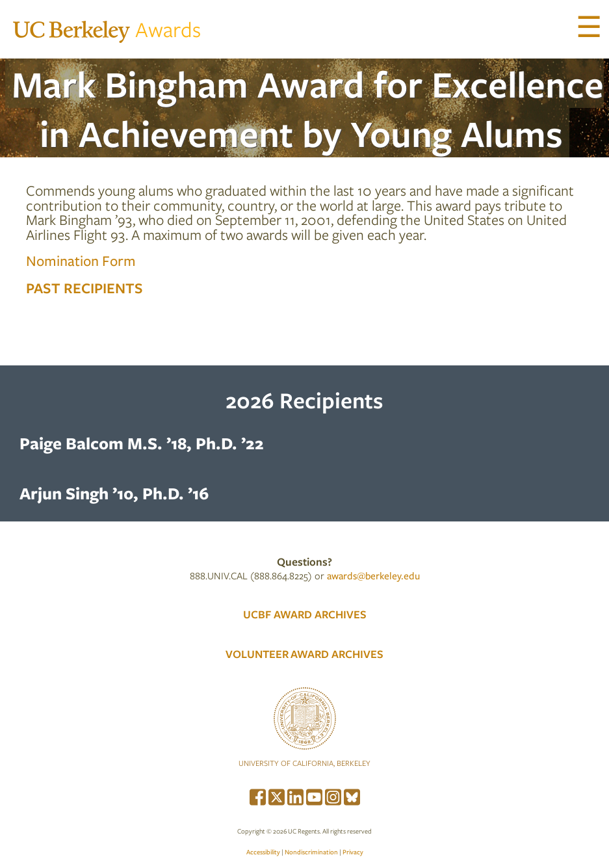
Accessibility (263, 852)
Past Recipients (84, 287)
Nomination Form (81, 260)
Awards (107, 29)
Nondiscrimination (311, 852)
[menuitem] (258, 796)
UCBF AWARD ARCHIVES (305, 614)
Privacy (353, 852)
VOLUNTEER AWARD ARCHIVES (304, 654)
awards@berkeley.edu (373, 575)
